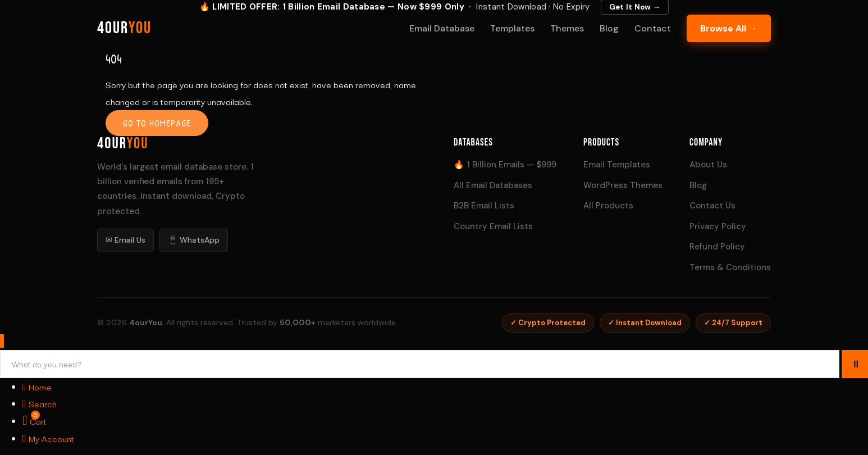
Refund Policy (717, 247)
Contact (653, 28)
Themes (567, 28)
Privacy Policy (718, 226)
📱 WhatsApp (194, 240)
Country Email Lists (493, 226)
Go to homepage (157, 123)
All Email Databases (493, 185)
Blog (609, 28)
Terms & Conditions (730, 267)
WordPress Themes (623, 185)
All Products (608, 206)
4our (124, 28)
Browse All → (729, 28)
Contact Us (712, 206)
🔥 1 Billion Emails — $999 (505, 165)
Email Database (442, 28)
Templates (512, 28)
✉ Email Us (125, 240)
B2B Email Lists (484, 206)
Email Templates (617, 165)
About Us (708, 165)
